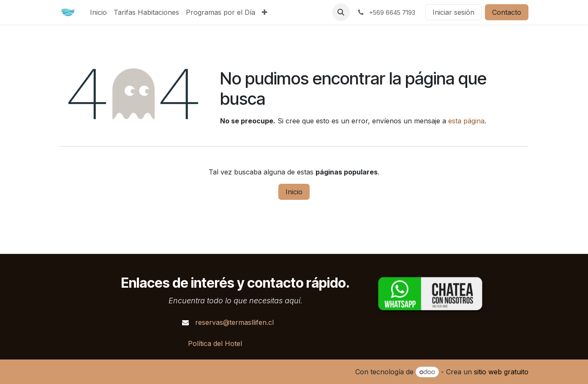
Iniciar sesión (453, 12)
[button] (341, 12)
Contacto (507, 12)
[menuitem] (98, 12)
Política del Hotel (215, 343)
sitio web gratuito (501, 372)
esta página (466, 121)
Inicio (294, 192)
